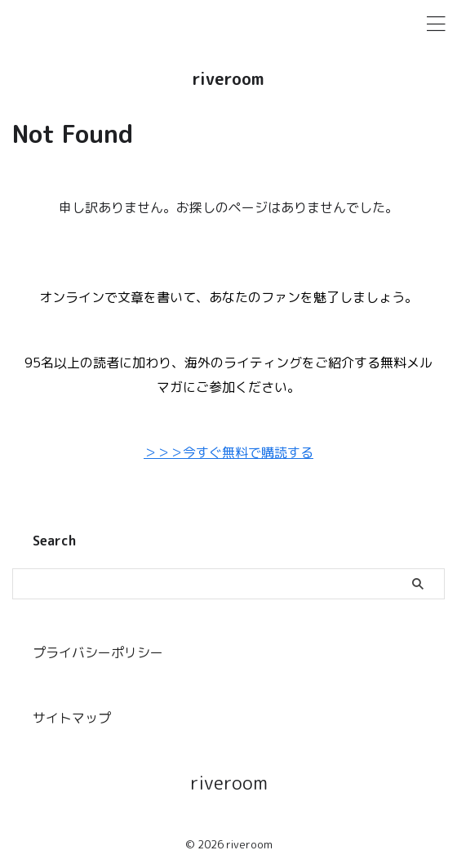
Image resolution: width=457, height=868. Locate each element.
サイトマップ (72, 718)
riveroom (228, 78)
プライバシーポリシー (98, 652)
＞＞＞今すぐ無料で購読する (228, 452)
